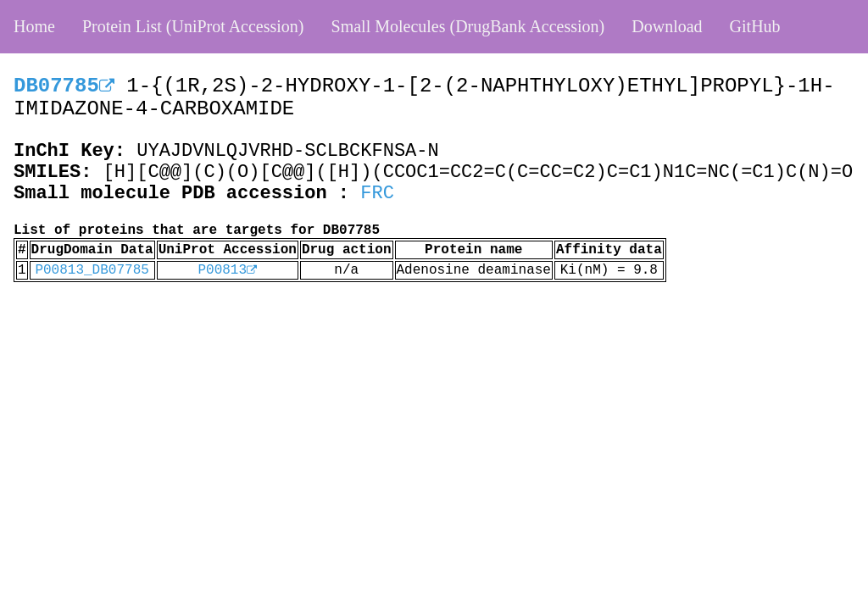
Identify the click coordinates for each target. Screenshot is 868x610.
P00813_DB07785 (92, 270)
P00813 (227, 270)
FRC (377, 194)
